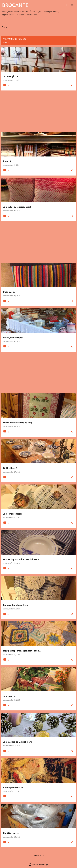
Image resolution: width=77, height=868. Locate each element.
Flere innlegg (38, 855)
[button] (72, 86)
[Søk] (67, 5)
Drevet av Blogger (39, 864)
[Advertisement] (38, 111)
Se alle (6, 42)
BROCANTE (15, 5)
